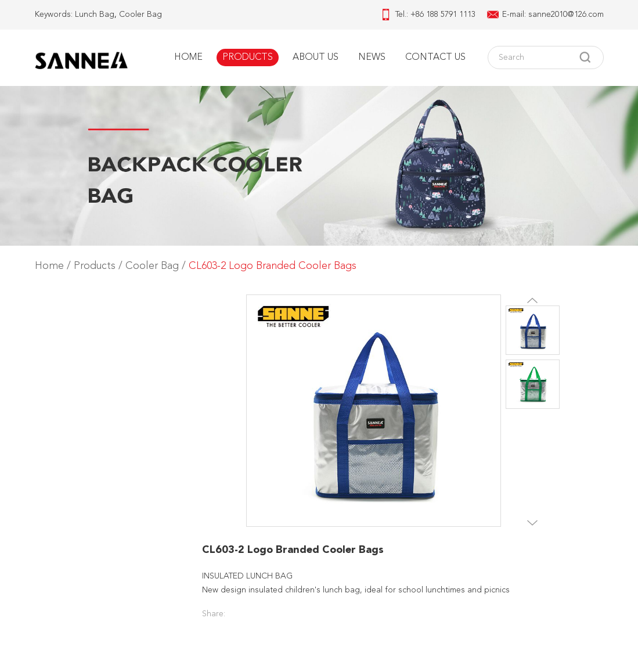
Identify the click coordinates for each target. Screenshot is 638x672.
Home (188, 58)
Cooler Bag (140, 15)
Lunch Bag (95, 15)
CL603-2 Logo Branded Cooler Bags (273, 266)
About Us (316, 58)
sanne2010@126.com (566, 15)
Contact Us (435, 58)
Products (248, 58)
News (372, 58)
